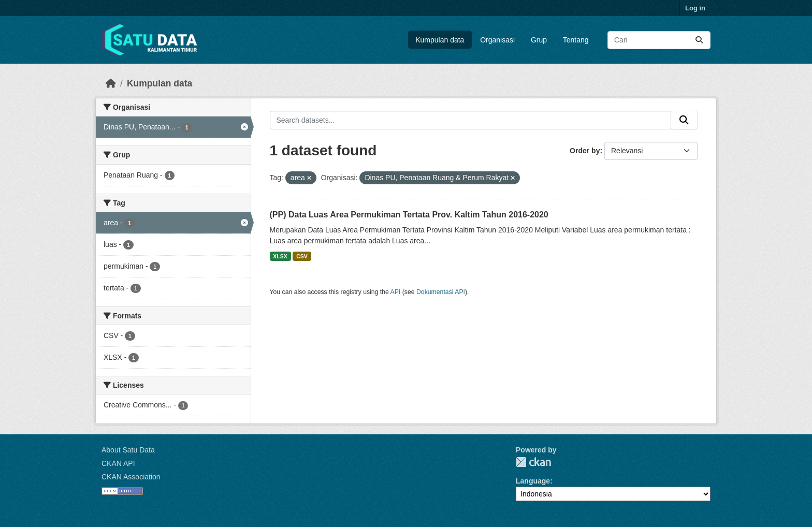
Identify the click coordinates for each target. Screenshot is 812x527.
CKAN (533, 462)
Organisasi (497, 40)
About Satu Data (128, 450)
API (396, 292)
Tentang (576, 40)
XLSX (280, 256)
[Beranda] (111, 83)
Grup (539, 40)
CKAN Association (131, 477)
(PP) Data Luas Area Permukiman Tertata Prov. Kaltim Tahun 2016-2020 (409, 215)
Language (533, 481)
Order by (585, 151)
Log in (695, 8)
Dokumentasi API (441, 292)
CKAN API (118, 463)
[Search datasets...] (659, 40)
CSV (302, 256)
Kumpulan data (440, 40)
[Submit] (699, 40)
